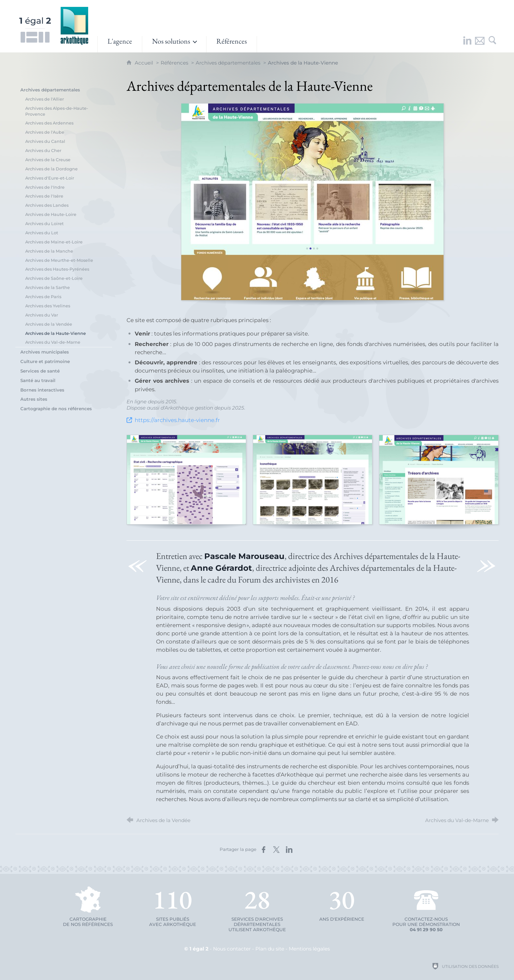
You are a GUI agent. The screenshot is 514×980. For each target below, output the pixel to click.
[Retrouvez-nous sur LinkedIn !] (467, 44)
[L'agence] (120, 44)
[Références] (232, 44)
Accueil (145, 63)
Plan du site (270, 949)
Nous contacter (232, 949)
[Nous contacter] (480, 44)
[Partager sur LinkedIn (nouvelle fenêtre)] (289, 850)
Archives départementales (228, 63)
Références (174, 63)
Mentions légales (309, 949)
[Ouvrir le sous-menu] (174, 44)
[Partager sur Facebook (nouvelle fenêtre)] (264, 850)
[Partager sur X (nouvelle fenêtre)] (276, 850)
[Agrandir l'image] (312, 202)
